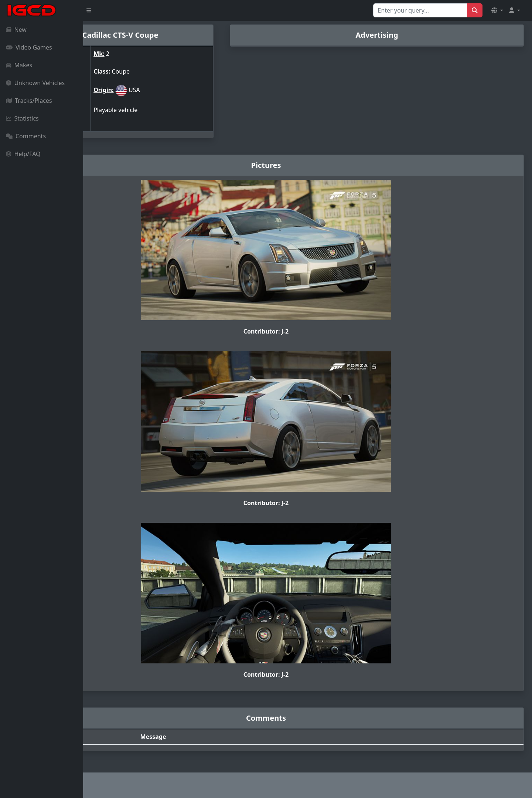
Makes (19, 65)
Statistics (22, 118)
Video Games (29, 47)
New (16, 30)
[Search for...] (420, 10)
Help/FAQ (23, 154)
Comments (26, 136)
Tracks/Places (29, 101)
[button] (497, 10)
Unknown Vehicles (35, 83)
